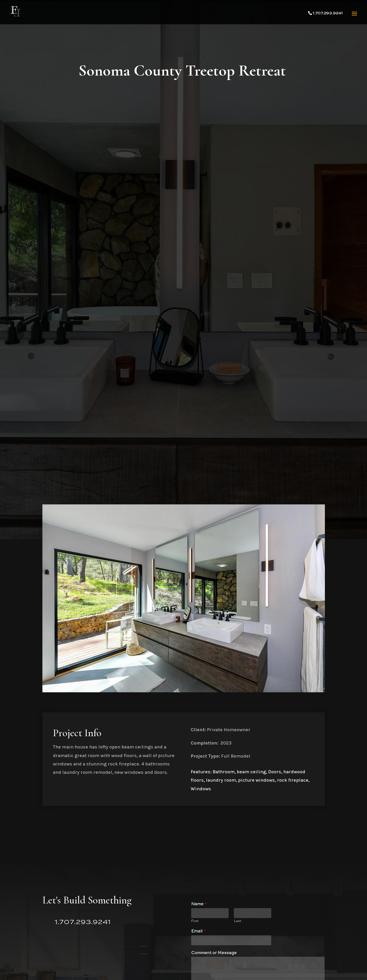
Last (238, 921)
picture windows (256, 780)
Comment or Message (214, 953)
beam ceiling (251, 772)
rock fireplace (293, 780)
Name (199, 904)
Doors (275, 772)
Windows (201, 789)
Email (199, 931)
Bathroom (224, 772)
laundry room (221, 780)
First (195, 921)
